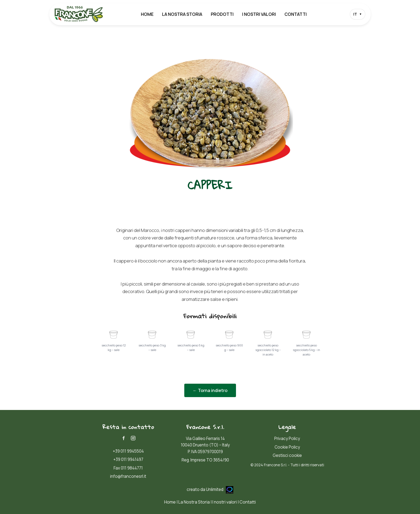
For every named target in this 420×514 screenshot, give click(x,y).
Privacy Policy (287, 439)
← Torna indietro (210, 390)
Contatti (296, 14)
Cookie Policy (287, 447)
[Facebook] (123, 438)
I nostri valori (259, 14)
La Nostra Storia (182, 14)
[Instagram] (133, 438)
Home (147, 14)
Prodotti (222, 14)
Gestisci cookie (287, 455)
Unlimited (220, 489)
